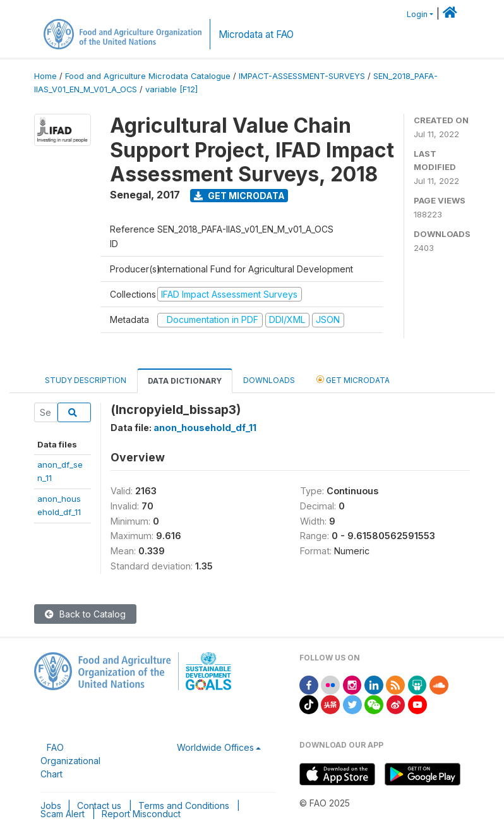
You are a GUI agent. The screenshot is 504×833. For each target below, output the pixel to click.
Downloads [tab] (269, 380)
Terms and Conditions (184, 806)
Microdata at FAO (256, 34)
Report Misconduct (141, 814)
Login (417, 14)
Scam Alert (63, 814)
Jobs (51, 806)
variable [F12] (171, 89)
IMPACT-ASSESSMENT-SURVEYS (302, 76)
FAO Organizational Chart (70, 761)
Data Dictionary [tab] (185, 381)
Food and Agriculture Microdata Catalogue (148, 76)
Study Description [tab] (86, 380)
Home (45, 76)
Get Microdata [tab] (353, 380)
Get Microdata (239, 196)
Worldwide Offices (215, 747)
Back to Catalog (85, 614)
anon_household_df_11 (205, 428)
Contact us (99, 806)
